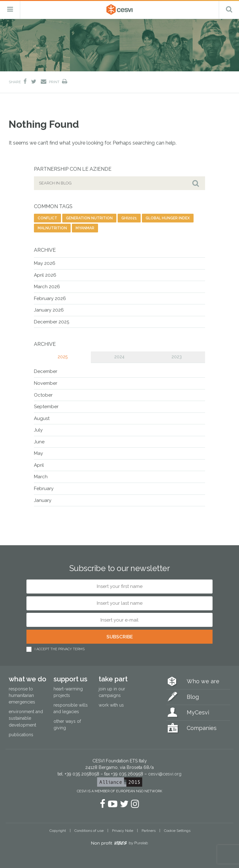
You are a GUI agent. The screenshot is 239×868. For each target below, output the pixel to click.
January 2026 (49, 310)
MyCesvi (198, 712)
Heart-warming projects (68, 692)
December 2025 (52, 322)
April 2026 (45, 275)
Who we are (203, 681)
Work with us (111, 705)
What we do (28, 679)
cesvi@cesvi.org (165, 774)
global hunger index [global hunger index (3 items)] (168, 218)
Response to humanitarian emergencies (22, 695)
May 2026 (45, 263)
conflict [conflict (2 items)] (47, 218)
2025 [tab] (63, 357)
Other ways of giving (67, 725)
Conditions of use (89, 831)
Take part (113, 679)
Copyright (58, 831)
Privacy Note (123, 831)
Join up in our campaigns (112, 692)
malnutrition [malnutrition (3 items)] (52, 228)
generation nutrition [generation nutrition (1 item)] (89, 218)
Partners (149, 831)
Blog (193, 697)
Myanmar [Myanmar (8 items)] (85, 228)
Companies (202, 728)
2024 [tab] (119, 357)
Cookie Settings (177, 831)
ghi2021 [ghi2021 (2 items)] (129, 218)
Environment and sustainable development (26, 718)
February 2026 (50, 298)
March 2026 (47, 287)
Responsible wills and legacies (71, 708)
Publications (21, 735)
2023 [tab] (177, 357)
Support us (70, 679)
